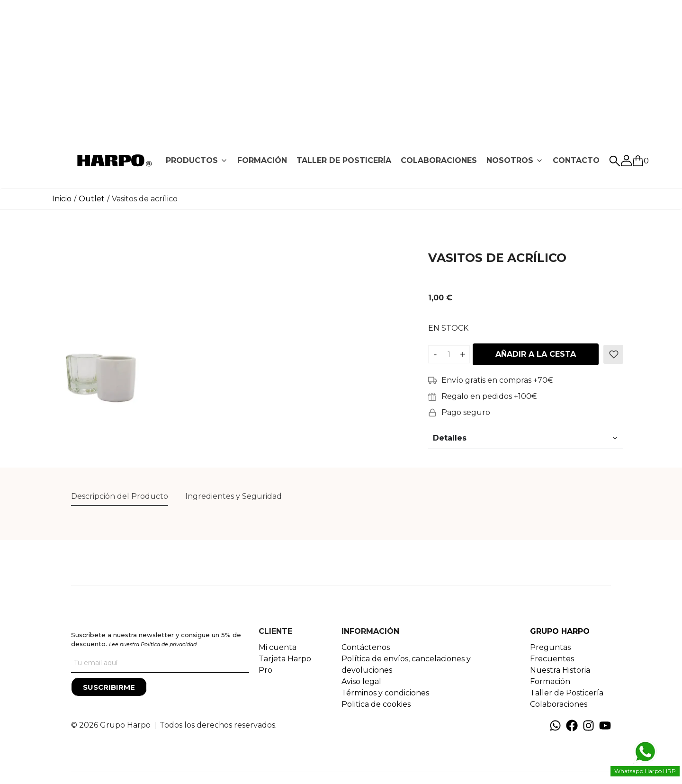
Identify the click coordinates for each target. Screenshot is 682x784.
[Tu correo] (160, 663)
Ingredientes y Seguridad (233, 496)
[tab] (197, 161)
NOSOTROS (510, 160)
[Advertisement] (341, 66)
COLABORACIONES (439, 160)
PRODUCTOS (192, 160)
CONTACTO (576, 160)
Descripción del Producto (120, 496)
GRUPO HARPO (560, 631)
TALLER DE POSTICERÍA (344, 160)
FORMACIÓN (262, 160)
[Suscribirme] (109, 687)
